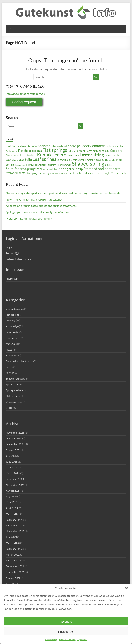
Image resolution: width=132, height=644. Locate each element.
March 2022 (13, 555)
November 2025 (15, 433)
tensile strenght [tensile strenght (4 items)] (101, 173)
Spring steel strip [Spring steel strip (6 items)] (71, 169)
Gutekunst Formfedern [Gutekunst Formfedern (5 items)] (21, 155)
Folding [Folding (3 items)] (71, 151)
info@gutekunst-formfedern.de (25, 94)
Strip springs (13, 396)
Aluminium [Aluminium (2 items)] (11, 146)
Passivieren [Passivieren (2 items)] (20, 165)
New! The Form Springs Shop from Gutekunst (34, 199)
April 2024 (12, 508)
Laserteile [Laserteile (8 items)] (24, 159)
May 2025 (11, 467)
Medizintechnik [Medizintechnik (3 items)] (78, 160)
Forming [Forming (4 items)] (81, 151)
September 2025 (15, 444)
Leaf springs (13, 338)
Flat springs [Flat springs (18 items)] (55, 150)
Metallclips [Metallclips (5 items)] (101, 160)
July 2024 (11, 496)
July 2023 (11, 537)
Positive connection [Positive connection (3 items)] (36, 165)
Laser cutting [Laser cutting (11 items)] (92, 155)
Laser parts (12, 332)
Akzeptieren (66, 621)
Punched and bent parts (19, 361)
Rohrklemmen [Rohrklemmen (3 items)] (64, 165)
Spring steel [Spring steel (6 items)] (34, 169)
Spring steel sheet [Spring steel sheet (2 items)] (50, 169)
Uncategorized (14, 402)
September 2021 (15, 572)
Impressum (82, 639)
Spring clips (12, 384)
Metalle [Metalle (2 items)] (112, 160)
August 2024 (13, 491)
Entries (12, 253)
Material (11, 344)
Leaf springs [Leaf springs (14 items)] (44, 159)
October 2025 (14, 438)
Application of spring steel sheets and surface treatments (41, 206)
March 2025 (13, 473)
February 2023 (14, 549)
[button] (127, 588)
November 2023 (15, 531)
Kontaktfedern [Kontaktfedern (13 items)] (52, 155)
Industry (11, 320)
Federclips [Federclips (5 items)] (73, 146)
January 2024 (13, 525)
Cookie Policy (51, 639)
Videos (10, 408)
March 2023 (13, 543)
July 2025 (11, 456)
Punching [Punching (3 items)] (52, 165)
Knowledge (12, 326)
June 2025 (12, 462)
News (9, 350)
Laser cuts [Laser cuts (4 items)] (73, 155)
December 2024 (15, 479)
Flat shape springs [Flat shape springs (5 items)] (30, 151)
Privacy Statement (67, 639)
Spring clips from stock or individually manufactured (38, 212)
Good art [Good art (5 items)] (116, 151)
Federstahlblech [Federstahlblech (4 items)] (115, 146)
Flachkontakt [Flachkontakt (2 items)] (12, 151)
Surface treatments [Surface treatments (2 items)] (60, 173)
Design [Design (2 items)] (34, 146)
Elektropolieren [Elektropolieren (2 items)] (59, 146)
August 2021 (13, 578)
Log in (9, 247)
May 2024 (11, 502)
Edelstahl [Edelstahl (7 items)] (44, 146)
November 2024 (15, 485)
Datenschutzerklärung (18, 259)
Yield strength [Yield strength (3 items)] (118, 173)
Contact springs (15, 309)
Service (10, 373)
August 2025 (13, 450)
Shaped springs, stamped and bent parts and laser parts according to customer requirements (63, 193)
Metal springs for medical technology (29, 218)
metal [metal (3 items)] (90, 160)
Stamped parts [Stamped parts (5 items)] (16, 173)
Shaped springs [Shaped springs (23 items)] (89, 164)
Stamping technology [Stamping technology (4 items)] (38, 173)
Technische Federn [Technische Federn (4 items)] (80, 173)
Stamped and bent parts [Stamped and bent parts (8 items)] (102, 169)
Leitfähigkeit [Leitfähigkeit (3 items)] (63, 160)
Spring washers (14, 390)
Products (11, 355)
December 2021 (15, 566)
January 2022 (13, 560)
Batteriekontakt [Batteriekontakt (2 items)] (23, 146)
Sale (8, 367)
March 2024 (13, 514)
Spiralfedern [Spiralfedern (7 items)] (15, 169)
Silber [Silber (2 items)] (110, 165)
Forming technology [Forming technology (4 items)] (98, 151)
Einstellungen (66, 631)
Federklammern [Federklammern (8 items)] (93, 146)
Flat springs (12, 315)
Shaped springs (14, 379)
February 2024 (14, 520)
